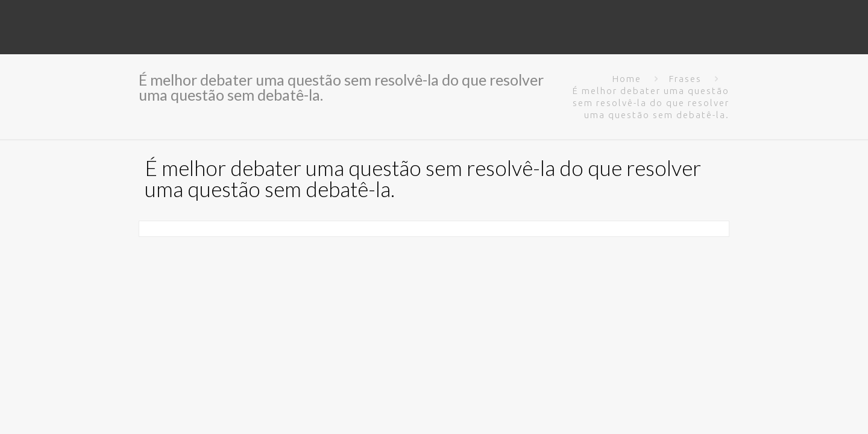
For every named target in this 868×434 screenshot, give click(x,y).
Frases (685, 79)
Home (627, 79)
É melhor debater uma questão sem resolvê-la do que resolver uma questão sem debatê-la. (651, 103)
